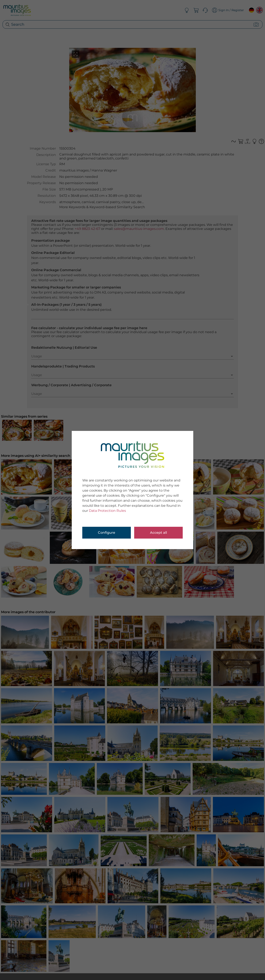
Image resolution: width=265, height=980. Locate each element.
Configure (107, 533)
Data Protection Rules (107, 511)
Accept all (158, 533)
